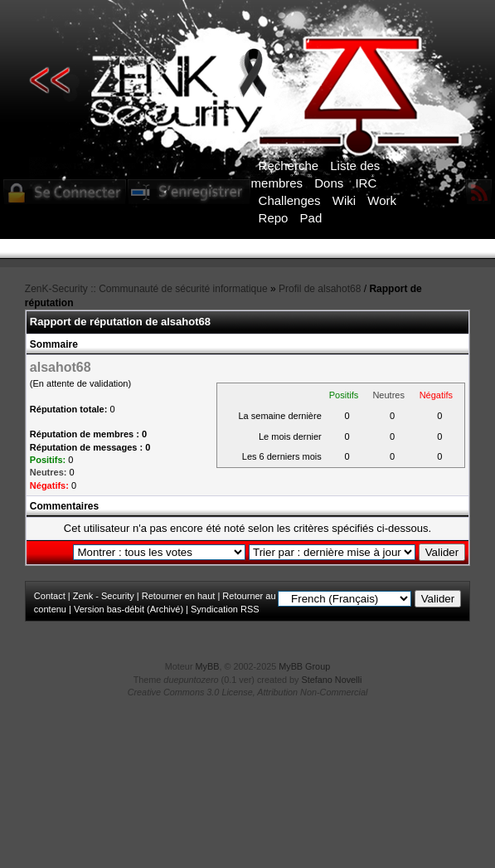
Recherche (289, 166)
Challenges (290, 200)
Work (382, 200)
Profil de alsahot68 (320, 289)
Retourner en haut (179, 596)
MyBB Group (304, 666)
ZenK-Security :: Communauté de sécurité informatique (146, 289)
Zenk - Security (104, 596)
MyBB (208, 666)
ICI (290, 260)
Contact (50, 596)
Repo (274, 218)
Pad (311, 218)
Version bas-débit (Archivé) (129, 609)
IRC (366, 183)
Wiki (344, 200)
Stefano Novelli (332, 680)
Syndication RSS (225, 609)
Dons (329, 183)
